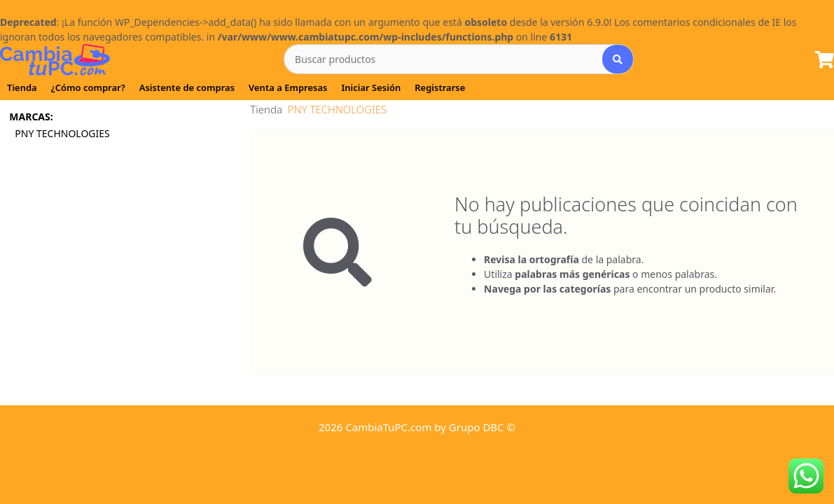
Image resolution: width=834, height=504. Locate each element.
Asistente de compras (187, 87)
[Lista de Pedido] (825, 61)
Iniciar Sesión (371, 87)
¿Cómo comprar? (88, 87)
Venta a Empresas (288, 87)
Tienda (22, 87)
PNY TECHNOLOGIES (63, 133)
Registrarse (440, 87)
